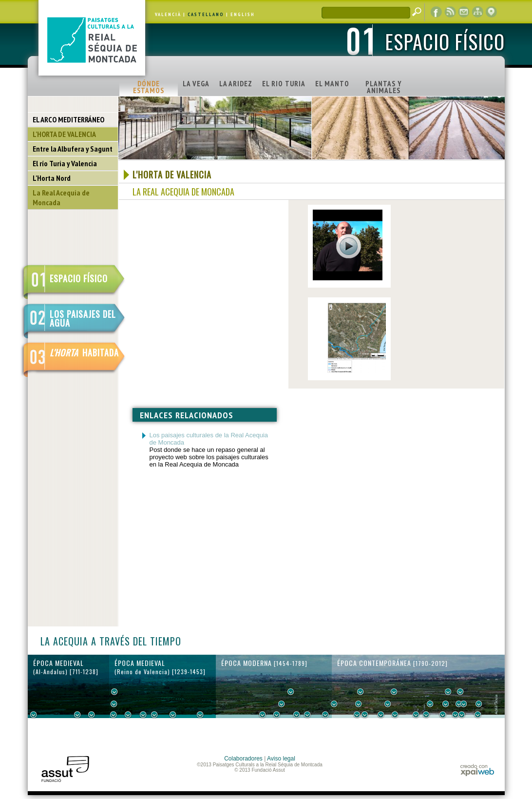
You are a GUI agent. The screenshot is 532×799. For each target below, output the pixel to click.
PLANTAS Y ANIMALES (384, 87)
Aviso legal (281, 759)
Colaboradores (243, 759)
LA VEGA (196, 84)
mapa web (477, 12)
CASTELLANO (206, 14)
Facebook (437, 12)
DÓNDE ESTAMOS (149, 87)
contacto (464, 12)
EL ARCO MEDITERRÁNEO (68, 119)
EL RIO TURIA (284, 84)
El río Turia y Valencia (65, 163)
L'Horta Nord (52, 178)
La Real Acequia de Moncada (61, 197)
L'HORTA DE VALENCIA (64, 134)
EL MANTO (332, 84)
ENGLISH (243, 14)
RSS (450, 12)
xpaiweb (477, 770)
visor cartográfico (491, 12)
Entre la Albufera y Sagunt (73, 149)
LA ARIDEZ (236, 84)
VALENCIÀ (168, 14)
